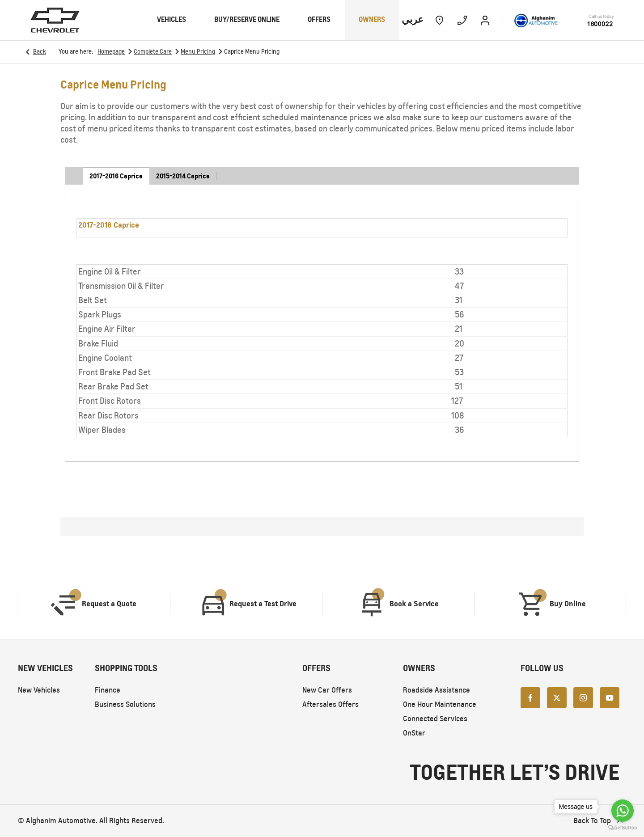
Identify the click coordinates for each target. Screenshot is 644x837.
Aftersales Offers (330, 704)
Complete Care (153, 52)
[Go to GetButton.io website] (623, 828)
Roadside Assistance (436, 690)
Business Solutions (125, 704)
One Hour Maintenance (440, 704)
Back (40, 52)
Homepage (111, 52)
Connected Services (435, 719)
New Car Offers (327, 690)
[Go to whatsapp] (623, 811)
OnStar (414, 733)
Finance (108, 690)
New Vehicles (39, 690)
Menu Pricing (198, 52)
